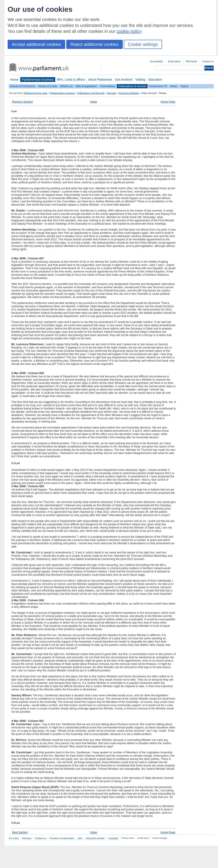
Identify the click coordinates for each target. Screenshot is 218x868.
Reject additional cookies (95, 44)
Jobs (80, 838)
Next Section (20, 832)
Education (155, 80)
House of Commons (23, 86)
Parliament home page (35, 93)
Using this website (95, 838)
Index (94, 102)
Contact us (208, 61)
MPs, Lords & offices (71, 80)
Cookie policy (143, 838)
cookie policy (129, 31)
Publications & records (132, 86)
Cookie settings (143, 44)
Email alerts (174, 61)
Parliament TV (158, 86)
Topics (184, 86)
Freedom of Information (62, 838)
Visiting (140, 80)
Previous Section (22, 102)
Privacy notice (128, 838)
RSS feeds (191, 61)
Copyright (113, 838)
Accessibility (156, 61)
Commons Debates (129, 93)
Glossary (27, 838)
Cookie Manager (160, 838)
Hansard (112, 93)
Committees (107, 86)
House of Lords (48, 86)
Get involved (124, 80)
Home (14, 80)
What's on (67, 86)
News (174, 86)
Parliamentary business (38, 80)
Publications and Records (91, 93)
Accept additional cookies (36, 44)
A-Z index (14, 838)
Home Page (168, 102)
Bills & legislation (86, 86)
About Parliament (100, 80)
